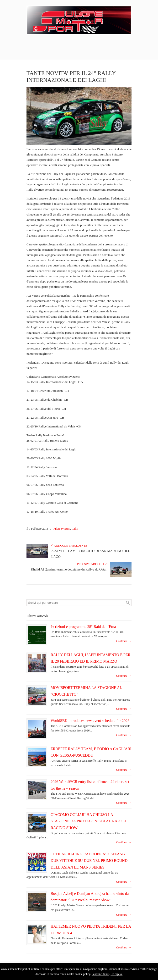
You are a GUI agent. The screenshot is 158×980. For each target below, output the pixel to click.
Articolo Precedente (69, 546)
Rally (75, 529)
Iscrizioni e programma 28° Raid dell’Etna (83, 627)
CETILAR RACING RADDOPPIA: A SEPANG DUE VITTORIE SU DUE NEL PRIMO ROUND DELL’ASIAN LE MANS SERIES (89, 861)
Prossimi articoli (92, 564)
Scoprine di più (100, 974)
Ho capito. (116, 974)
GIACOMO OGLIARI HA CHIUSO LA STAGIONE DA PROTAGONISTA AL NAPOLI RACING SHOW (88, 821)
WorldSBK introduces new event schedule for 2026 (90, 721)
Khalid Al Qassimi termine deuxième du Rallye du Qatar (69, 569)
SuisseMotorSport (79, 19)
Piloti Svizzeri (62, 529)
